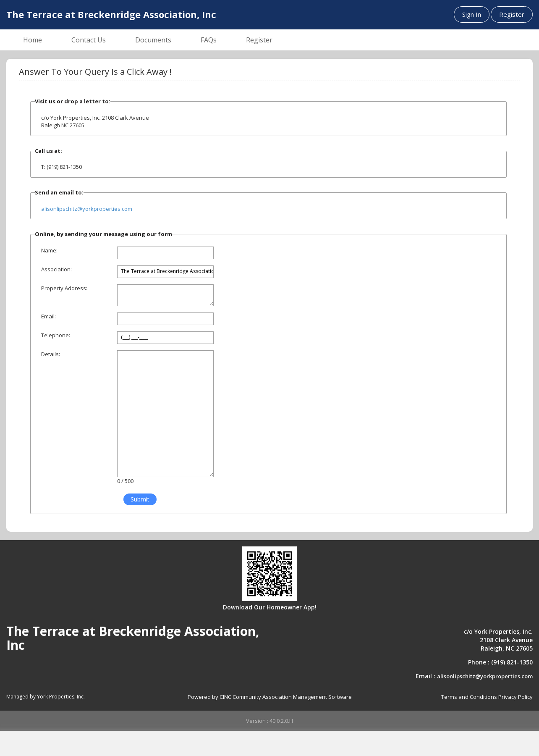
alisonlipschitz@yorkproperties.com (87, 209)
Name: (49, 250)
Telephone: (56, 335)
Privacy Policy (515, 697)
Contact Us (89, 40)
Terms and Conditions (469, 697)
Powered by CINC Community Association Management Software (270, 697)
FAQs (209, 40)
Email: (48, 316)
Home (33, 40)
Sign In (472, 14)
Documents (153, 40)
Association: (56, 269)
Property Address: (64, 288)
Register (512, 14)
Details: (51, 354)
